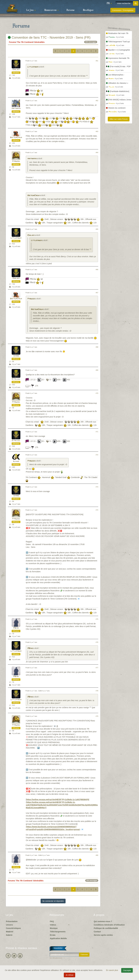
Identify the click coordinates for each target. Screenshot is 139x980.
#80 (97, 855)
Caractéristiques (13, 928)
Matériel (10, 932)
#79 (97, 716)
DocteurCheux (16, 137)
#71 (97, 432)
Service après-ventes (103, 935)
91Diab (16, 628)
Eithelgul (16, 379)
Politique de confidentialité (106, 928)
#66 (97, 270)
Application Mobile (58, 938)
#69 (97, 370)
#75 (97, 619)
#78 (97, 691)
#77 (97, 668)
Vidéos (53, 925)
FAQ (52, 921)
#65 (97, 229)
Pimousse (16, 161)
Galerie (9, 935)
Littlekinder (33, 67)
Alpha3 (16, 462)
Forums (70, 10)
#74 (97, 510)
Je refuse (69, 975)
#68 (97, 347)
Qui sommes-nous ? (103, 921)
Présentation (12, 921)
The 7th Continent (25, 42)
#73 (97, 487)
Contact (97, 932)
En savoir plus (112, 970)
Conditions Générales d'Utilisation (109, 925)
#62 (97, 101)
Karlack (16, 70)
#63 (97, 131)
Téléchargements (58, 932)
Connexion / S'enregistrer (123, 10)
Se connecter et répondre (53, 901)
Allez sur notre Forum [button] (119, 119)
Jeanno (16, 356)
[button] (109, 3)
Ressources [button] (51, 10)
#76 (97, 642)
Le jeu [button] (31, 10)
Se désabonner (56, 958)
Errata (53, 935)
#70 (97, 393)
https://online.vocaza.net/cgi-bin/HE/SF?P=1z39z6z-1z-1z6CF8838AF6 (57, 799)
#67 (97, 293)
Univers (9, 925)
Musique (54, 928)
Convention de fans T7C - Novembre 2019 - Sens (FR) (49, 37)
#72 (97, 455)
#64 (97, 153)
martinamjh (16, 109)
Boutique (88, 10)
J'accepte (127, 970)
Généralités (39, 42)
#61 (97, 61)
